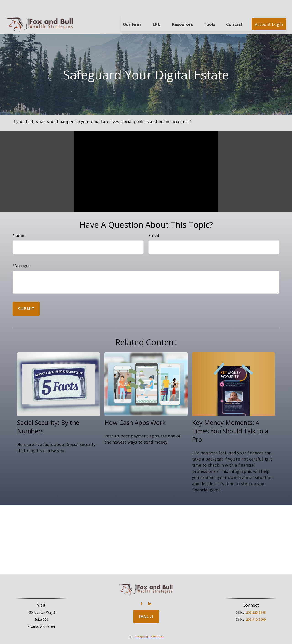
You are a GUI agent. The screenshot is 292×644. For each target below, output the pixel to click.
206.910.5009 (256, 606)
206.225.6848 (256, 599)
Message (21, 252)
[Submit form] (26, 295)
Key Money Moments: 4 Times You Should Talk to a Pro (230, 417)
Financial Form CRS (149, 623)
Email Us (146, 603)
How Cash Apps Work (135, 409)
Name (18, 222)
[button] (132, 10)
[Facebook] (142, 590)
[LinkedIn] (150, 590)
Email (154, 222)
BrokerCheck (193, 632)
